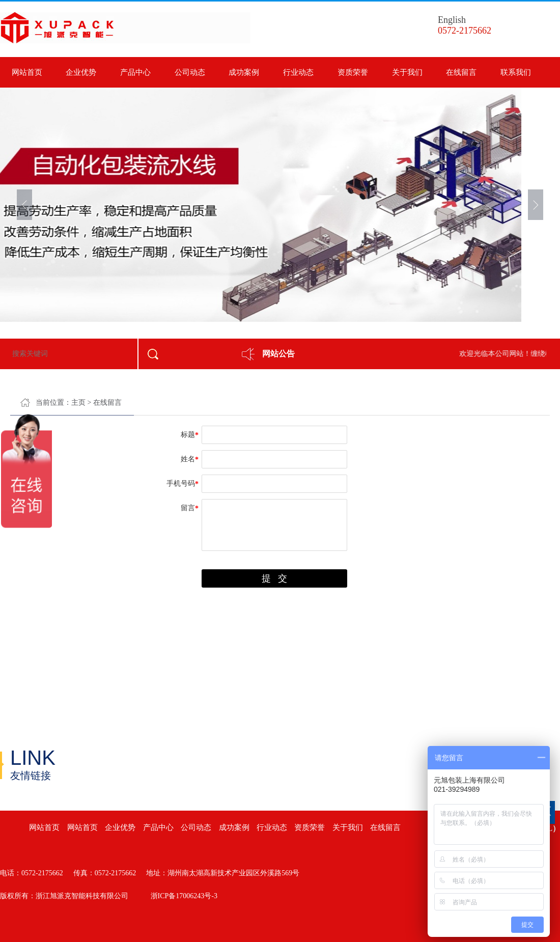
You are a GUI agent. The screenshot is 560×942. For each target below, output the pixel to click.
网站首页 (27, 72)
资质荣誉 (353, 72)
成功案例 (244, 72)
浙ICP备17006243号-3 (184, 896)
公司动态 (190, 72)
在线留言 (461, 72)
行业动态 (298, 72)
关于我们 (407, 72)
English (452, 20)
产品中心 (135, 72)
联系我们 (516, 72)
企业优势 (81, 72)
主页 (78, 403)
